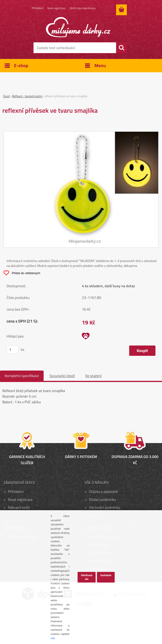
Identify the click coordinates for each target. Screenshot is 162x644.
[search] (121, 48)
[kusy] (12, 350)
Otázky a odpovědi (103, 491)
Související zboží (62, 376)
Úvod (6, 96)
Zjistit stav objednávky (83, 8)
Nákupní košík (19, 507)
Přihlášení (38, 8)
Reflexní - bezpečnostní (27, 96)
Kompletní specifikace (22, 376)
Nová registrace (57, 8)
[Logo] (78, 27)
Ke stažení (93, 376)
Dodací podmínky (102, 499)
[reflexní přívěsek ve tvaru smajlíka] (81, 135)
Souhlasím (106, 575)
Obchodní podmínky (104, 507)
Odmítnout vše (87, 577)
